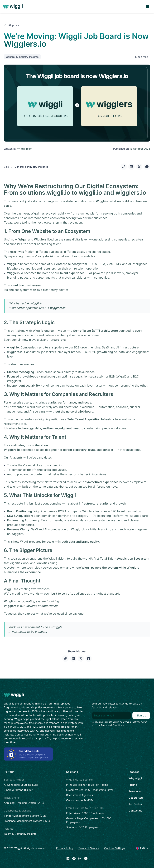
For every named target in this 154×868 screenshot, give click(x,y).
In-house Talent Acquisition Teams (87, 785)
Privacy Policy (65, 848)
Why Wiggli (136, 778)
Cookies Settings (115, 848)
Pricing (133, 785)
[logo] (13, 6)
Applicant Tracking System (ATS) (24, 803)
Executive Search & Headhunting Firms (90, 790)
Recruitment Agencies (79, 795)
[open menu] (148, 6)
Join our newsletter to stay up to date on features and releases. (117, 705)
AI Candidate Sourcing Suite (21, 785)
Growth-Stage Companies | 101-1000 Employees (89, 820)
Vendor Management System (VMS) (26, 816)
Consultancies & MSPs (80, 800)
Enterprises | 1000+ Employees (85, 813)
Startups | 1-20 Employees (82, 827)
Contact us (135, 811)
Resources (135, 791)
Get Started (136, 798)
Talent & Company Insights (20, 834)
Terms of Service (89, 848)
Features (134, 772)
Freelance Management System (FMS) (27, 821)
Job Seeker (135, 804)
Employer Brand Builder (18, 790)
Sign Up (141, 715)
